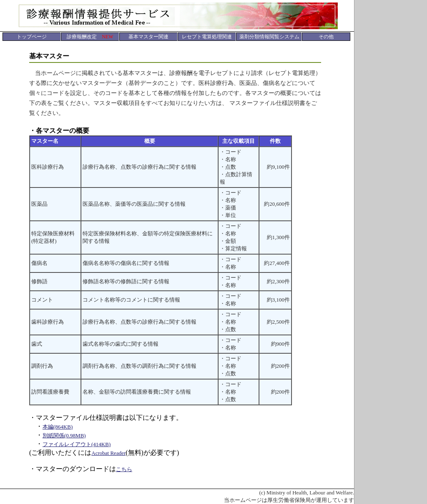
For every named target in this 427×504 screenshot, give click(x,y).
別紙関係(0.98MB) (64, 435)
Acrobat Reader (108, 453)
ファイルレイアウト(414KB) (77, 444)
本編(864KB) (58, 427)
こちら (124, 469)
